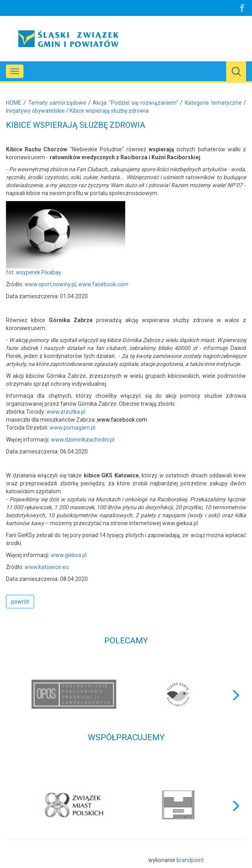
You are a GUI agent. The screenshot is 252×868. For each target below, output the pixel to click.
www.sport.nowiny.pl (50, 284)
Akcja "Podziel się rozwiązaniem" (135, 103)
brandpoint (190, 860)
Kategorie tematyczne (213, 103)
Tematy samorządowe (57, 103)
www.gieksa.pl (69, 555)
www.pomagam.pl (73, 428)
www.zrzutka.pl (66, 412)
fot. (11, 272)
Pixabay (51, 272)
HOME (14, 103)
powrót (20, 602)
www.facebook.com (103, 284)
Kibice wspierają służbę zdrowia (109, 111)
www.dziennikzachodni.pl (83, 440)
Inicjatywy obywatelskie (35, 111)
